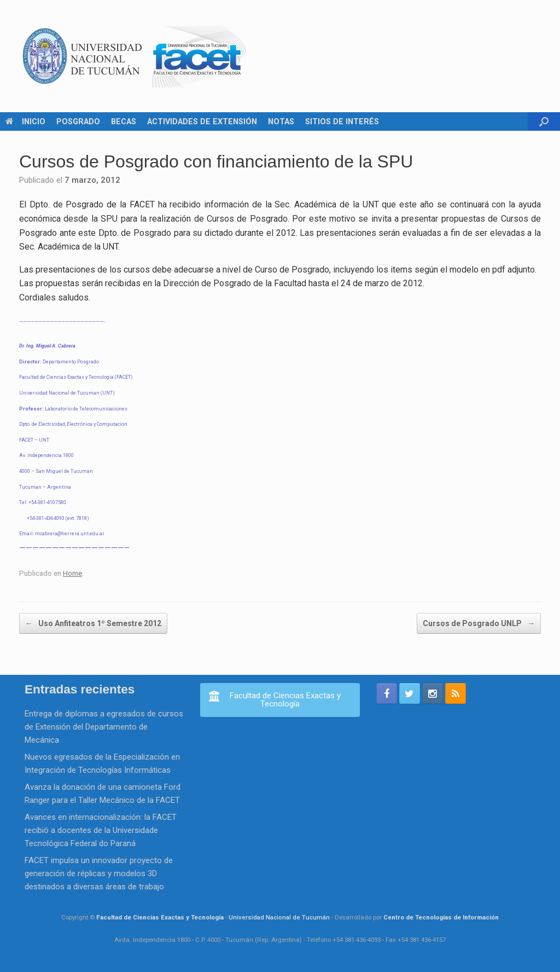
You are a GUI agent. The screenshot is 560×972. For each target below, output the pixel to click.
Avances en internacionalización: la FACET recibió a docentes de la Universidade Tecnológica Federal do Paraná (101, 830)
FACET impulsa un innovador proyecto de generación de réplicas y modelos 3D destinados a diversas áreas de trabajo (99, 873)
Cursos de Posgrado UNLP (479, 623)
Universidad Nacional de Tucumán (279, 917)
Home (72, 573)
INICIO (25, 121)
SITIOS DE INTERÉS (342, 121)
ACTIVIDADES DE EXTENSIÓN (202, 121)
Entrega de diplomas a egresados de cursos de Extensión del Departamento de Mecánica (104, 727)
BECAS (124, 121)
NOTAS (281, 121)
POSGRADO (78, 121)
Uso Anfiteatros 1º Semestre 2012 (93, 623)
